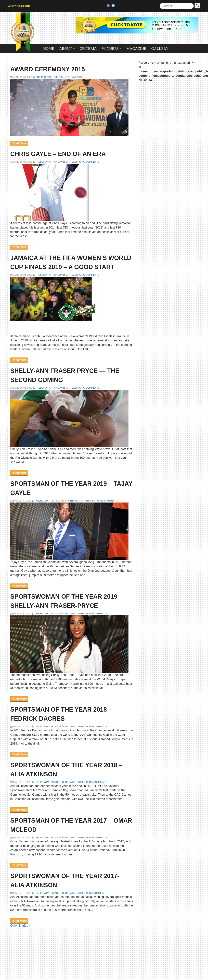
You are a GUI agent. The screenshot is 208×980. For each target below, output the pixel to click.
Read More (19, 143)
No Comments (72, 77)
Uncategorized (75, 614)
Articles (72, 162)
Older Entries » (20, 926)
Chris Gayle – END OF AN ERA (58, 154)
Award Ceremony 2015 (48, 69)
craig (39, 77)
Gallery (160, 48)
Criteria (88, 48)
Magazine (136, 48)
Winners (112, 48)
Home (49, 48)
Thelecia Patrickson (49, 162)
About (67, 48)
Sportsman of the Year (81, 501)
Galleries (53, 77)
